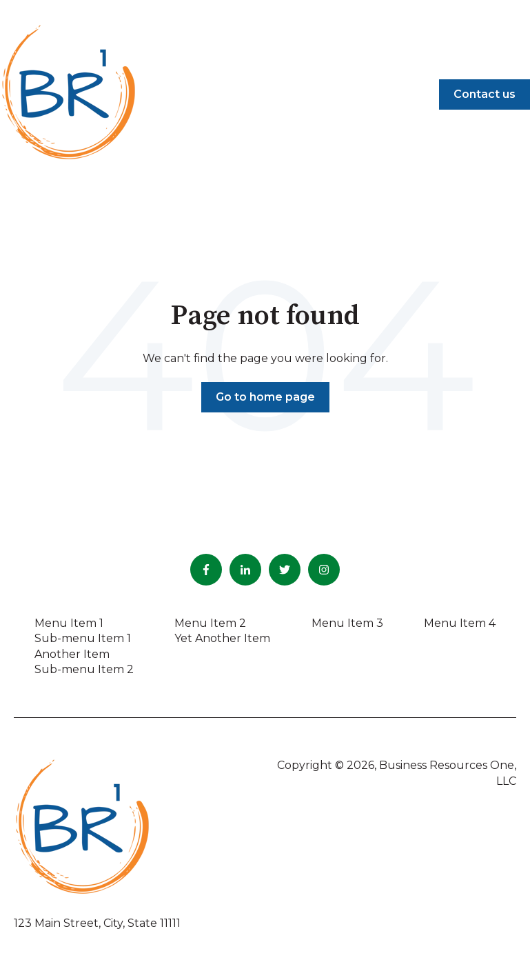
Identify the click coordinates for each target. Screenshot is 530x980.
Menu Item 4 (460, 623)
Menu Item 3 (347, 623)
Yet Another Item (222, 638)
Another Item (72, 654)
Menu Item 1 (69, 623)
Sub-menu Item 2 (84, 669)
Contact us (485, 94)
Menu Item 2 (210, 623)
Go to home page (265, 397)
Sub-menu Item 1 (83, 638)
